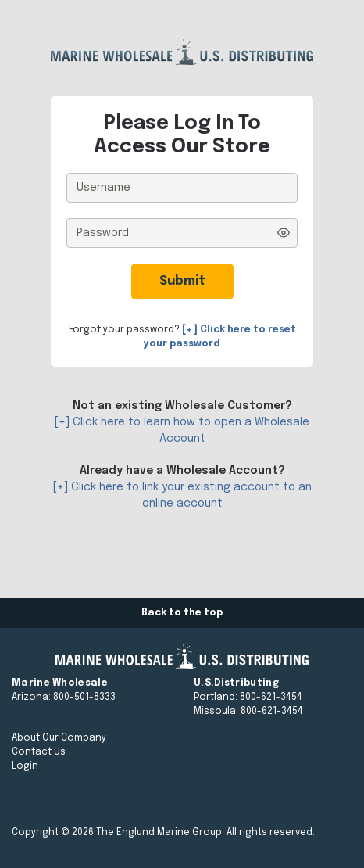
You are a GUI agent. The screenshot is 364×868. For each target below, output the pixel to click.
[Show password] (284, 233)
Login (25, 766)
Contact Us (39, 752)
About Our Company (59, 738)
